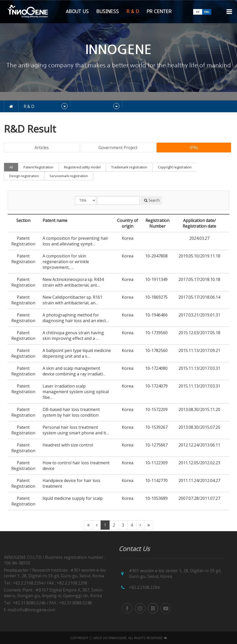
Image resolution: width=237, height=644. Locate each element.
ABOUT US (77, 12)
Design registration (24, 176)
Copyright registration (175, 167)
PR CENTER (159, 12)
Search (152, 200)
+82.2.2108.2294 (144, 587)
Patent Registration (38, 167)
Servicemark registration (69, 176)
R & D (133, 12)
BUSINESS (108, 12)
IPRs (194, 148)
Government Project (118, 148)
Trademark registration (129, 167)
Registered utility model (82, 167)
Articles (42, 148)
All (11, 167)
